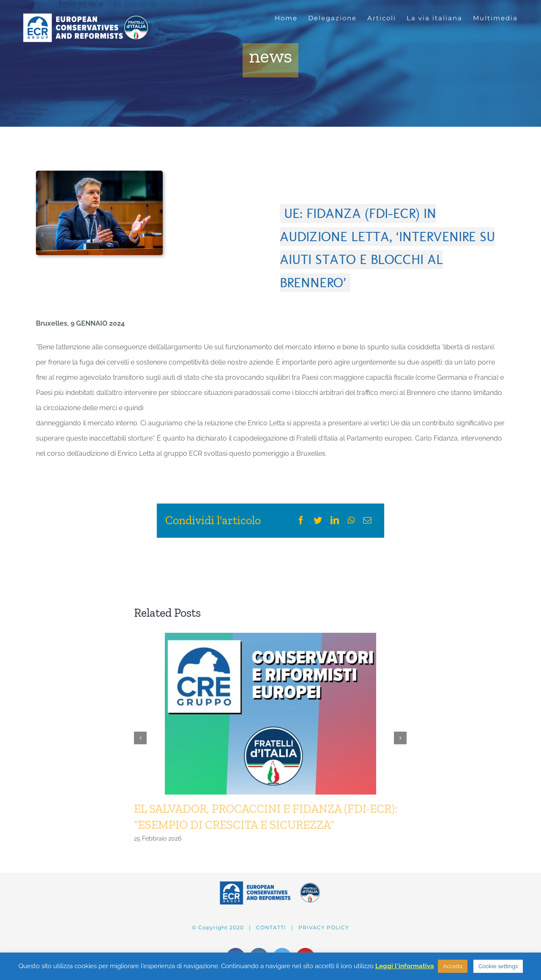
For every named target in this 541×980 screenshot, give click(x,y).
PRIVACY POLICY (324, 927)
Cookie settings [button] (498, 966)
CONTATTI (271, 927)
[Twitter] (318, 520)
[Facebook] (301, 520)
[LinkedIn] (335, 520)
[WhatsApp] (351, 520)
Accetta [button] (453, 966)
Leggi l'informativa (405, 966)
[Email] (367, 520)
